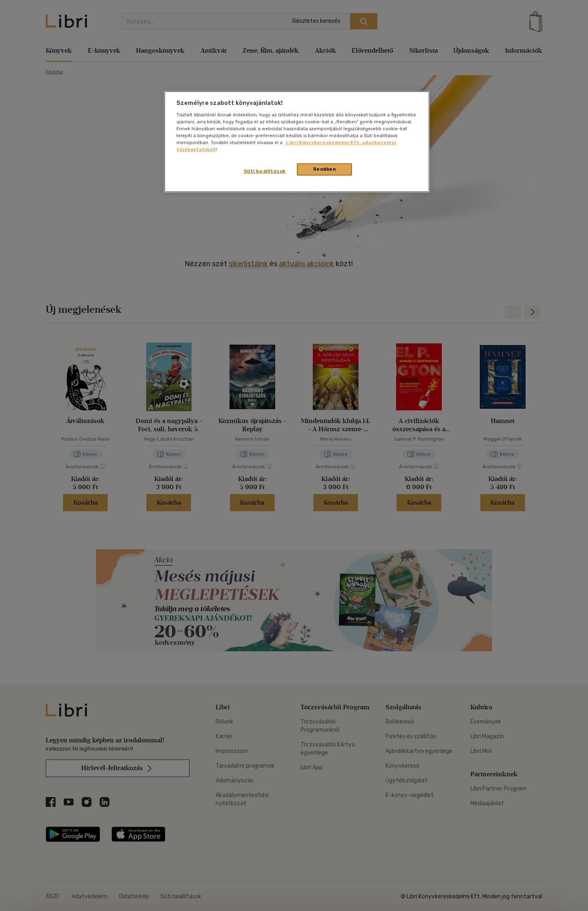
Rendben (325, 169)
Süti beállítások (265, 171)
